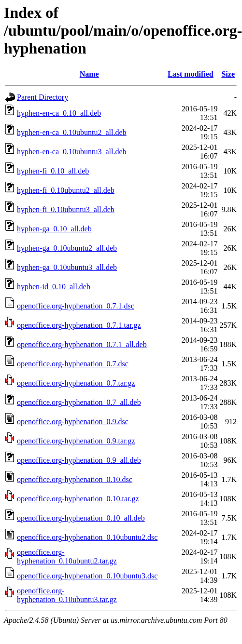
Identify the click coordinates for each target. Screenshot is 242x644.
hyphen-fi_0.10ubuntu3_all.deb (66, 209)
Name (89, 74)
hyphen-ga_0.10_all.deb (54, 229)
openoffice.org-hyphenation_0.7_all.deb (79, 402)
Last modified (191, 74)
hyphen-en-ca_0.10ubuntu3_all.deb (72, 152)
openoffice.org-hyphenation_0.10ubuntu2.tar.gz (67, 557)
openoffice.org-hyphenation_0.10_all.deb (81, 518)
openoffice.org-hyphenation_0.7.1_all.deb (82, 344)
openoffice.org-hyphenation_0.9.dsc (73, 422)
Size (228, 74)
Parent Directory (43, 97)
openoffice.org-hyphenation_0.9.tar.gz (76, 441)
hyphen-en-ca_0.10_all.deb (59, 113)
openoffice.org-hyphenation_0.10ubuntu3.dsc (87, 576)
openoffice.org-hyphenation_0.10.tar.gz (78, 499)
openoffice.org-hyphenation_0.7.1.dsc (76, 306)
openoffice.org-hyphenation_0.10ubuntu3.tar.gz (67, 595)
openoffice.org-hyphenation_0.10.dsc (75, 479)
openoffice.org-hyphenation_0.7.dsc (73, 364)
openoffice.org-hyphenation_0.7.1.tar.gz (79, 325)
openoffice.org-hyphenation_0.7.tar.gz (76, 383)
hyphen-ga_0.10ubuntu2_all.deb (67, 248)
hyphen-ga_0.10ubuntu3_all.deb (67, 267)
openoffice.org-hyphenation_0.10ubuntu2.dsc (87, 537)
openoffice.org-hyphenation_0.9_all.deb (79, 460)
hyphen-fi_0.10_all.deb (53, 171)
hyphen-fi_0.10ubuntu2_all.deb (66, 190)
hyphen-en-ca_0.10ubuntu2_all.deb (72, 132)
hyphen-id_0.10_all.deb (54, 287)
